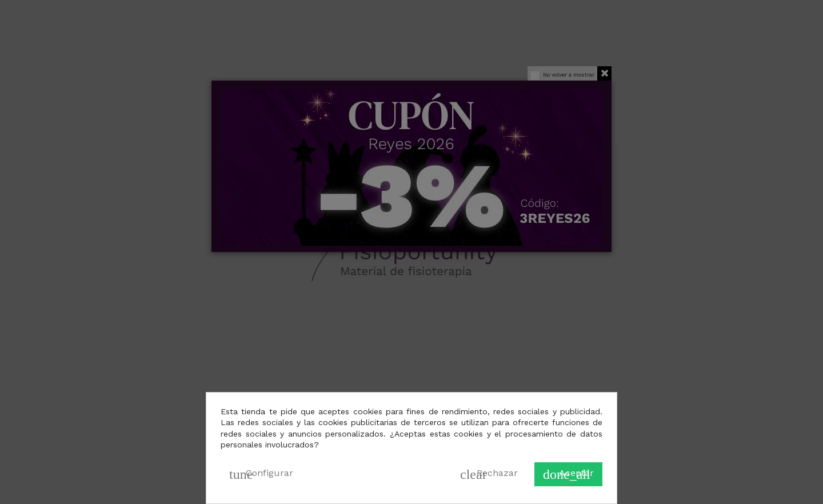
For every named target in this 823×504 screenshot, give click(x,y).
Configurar (261, 474)
